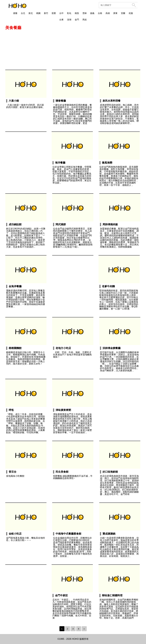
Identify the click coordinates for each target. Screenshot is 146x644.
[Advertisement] (73, 49)
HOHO (75, 639)
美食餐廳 (13, 28)
